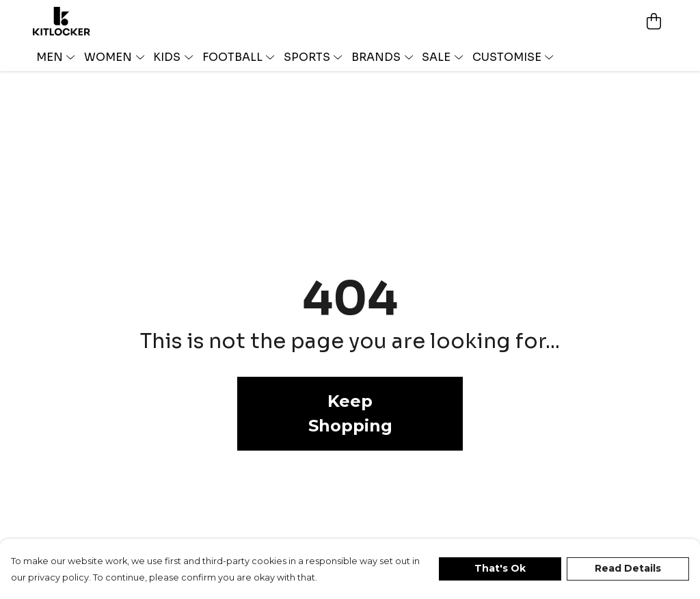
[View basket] (654, 21)
